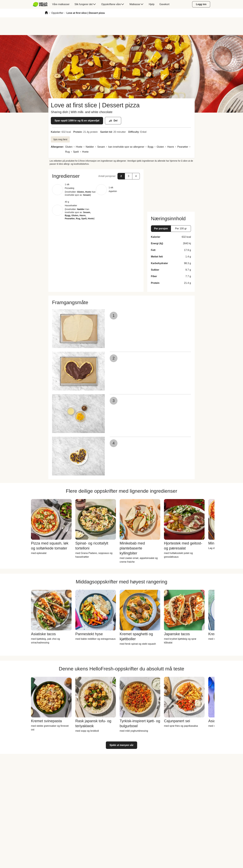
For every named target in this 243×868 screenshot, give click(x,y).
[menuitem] (41, 4)
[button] (96, 176)
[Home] (46, 13)
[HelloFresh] (40, 4)
